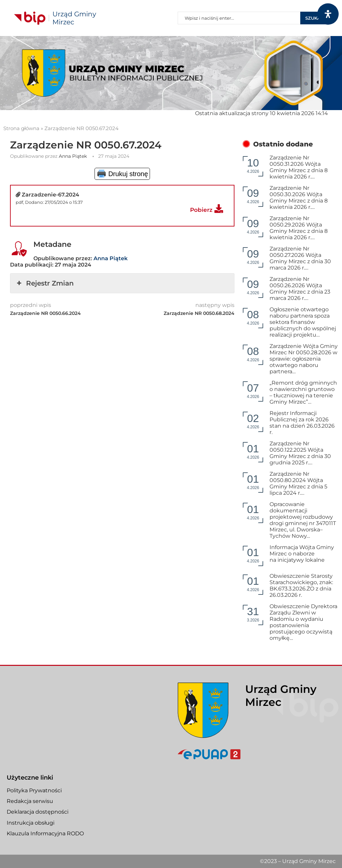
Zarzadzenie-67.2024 (50, 195)
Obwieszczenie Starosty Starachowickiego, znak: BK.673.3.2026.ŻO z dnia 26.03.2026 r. (301, 585)
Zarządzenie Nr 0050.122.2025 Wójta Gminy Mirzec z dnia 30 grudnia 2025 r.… (300, 453)
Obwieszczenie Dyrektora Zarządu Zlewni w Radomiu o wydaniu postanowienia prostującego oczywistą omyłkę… (303, 622)
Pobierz (201, 210)
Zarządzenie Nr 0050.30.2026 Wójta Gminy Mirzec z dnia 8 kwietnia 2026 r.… (299, 197)
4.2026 (253, 165)
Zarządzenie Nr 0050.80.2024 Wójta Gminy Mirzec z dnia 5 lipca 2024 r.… (298, 483)
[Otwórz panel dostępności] (328, 14)
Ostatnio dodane (283, 144)
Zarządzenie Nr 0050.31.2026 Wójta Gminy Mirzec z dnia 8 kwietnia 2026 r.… (299, 167)
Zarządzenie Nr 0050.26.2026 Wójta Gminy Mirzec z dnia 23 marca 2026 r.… (300, 289)
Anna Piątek (73, 156)
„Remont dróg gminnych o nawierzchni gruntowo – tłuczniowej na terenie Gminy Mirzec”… (303, 392)
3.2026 (253, 614)
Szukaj (314, 18)
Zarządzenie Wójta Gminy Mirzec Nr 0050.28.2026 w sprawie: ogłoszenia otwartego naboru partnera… (304, 359)
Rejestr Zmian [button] (45, 283)
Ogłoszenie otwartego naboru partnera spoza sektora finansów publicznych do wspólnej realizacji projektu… (303, 322)
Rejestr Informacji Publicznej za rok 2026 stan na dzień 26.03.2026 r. (302, 423)
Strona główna (21, 128)
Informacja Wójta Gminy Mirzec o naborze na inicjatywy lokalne (302, 554)
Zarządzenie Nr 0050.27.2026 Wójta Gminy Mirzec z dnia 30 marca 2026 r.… (300, 258)
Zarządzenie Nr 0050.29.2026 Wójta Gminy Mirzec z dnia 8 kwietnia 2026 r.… (299, 228)
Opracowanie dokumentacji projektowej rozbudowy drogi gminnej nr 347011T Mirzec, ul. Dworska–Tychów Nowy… (303, 520)
